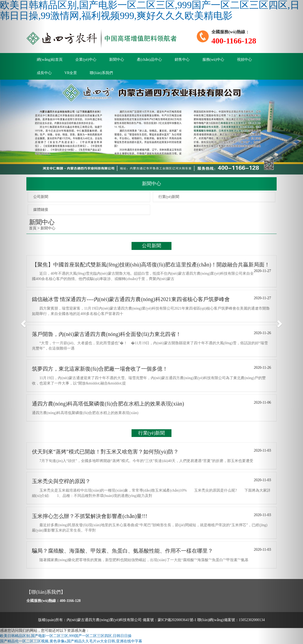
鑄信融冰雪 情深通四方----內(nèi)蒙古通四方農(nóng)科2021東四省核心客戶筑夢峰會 (131, 299)
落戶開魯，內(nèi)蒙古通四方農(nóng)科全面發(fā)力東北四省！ (107, 334)
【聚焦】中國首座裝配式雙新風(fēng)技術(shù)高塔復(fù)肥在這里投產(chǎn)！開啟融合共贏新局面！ (151, 265)
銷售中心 (182, 60)
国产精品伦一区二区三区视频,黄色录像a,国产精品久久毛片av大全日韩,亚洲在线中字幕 (71, 641)
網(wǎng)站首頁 (50, 60)
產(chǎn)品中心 (149, 60)
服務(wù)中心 (213, 60)
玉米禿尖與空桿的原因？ (61, 481)
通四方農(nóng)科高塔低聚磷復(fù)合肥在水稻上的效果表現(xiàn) (108, 404)
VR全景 (71, 73)
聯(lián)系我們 (101, 73)
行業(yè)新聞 (169, 197)
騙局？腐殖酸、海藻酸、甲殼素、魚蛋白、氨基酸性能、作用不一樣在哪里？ (122, 551)
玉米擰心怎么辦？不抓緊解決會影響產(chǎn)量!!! (90, 516)
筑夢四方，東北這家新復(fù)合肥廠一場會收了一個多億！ (100, 369)
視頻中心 (244, 60)
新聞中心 (117, 60)
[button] (23, 322)
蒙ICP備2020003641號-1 (177, 620)
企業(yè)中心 (86, 60)
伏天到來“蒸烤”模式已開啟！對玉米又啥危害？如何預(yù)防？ (105, 452)
